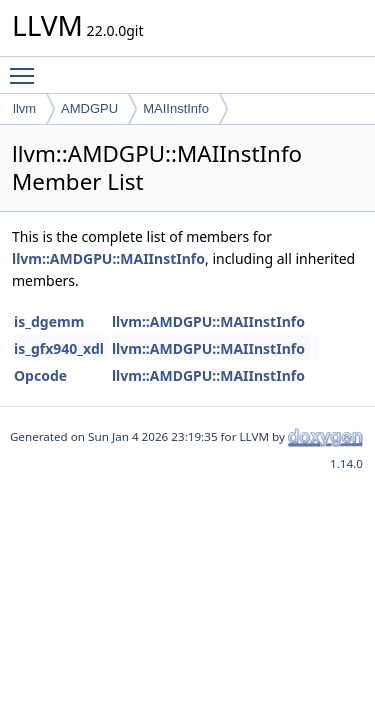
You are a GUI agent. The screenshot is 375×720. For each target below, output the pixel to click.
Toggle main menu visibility (27, 67)
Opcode (40, 375)
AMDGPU (89, 108)
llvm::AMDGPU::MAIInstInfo (108, 258)
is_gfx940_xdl (59, 348)
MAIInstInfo (176, 108)
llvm (24, 108)
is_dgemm (49, 321)
